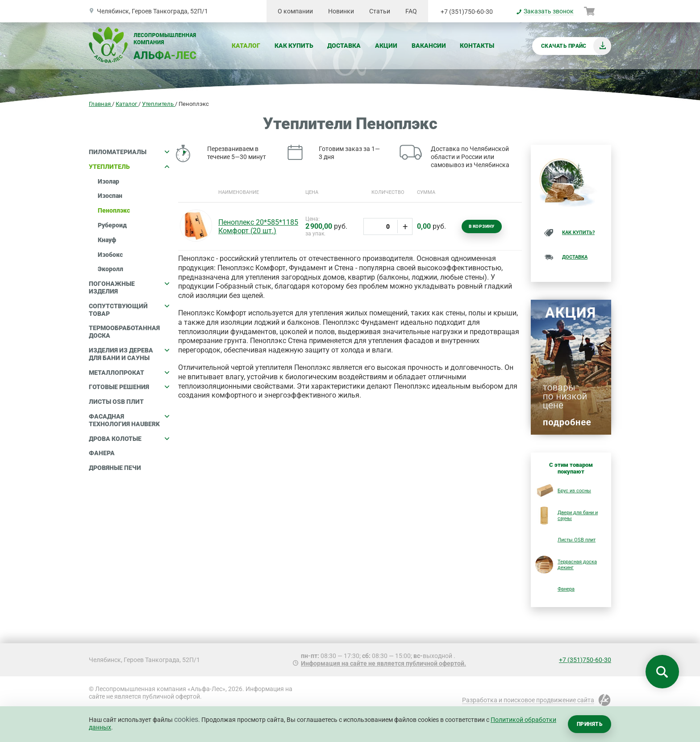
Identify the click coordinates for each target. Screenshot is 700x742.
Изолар (108, 181)
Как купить (294, 46)
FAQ (411, 11)
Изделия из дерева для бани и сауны (129, 354)
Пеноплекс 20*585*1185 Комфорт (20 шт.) (258, 226)
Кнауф (107, 240)
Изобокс (110, 255)
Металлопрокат (129, 373)
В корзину (482, 226)
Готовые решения (129, 387)
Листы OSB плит (116, 402)
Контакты (477, 46)
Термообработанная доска (124, 332)
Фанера (102, 453)
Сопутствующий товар (129, 310)
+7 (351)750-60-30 (467, 12)
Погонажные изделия (129, 287)
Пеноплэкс (114, 210)
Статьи (380, 11)
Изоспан (110, 196)
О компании (295, 11)
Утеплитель (129, 167)
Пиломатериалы (129, 152)
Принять (590, 724)
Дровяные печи (115, 468)
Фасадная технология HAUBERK (129, 420)
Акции (386, 46)
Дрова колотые (129, 439)
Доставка (344, 46)
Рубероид (112, 225)
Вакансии (429, 46)
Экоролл (110, 269)
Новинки (341, 11)
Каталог (246, 46)
